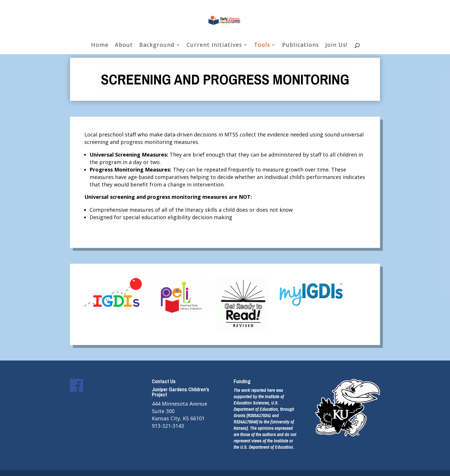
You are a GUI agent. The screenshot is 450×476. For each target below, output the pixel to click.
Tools (262, 46)
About (124, 46)
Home (100, 46)
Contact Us (164, 381)
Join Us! (336, 46)
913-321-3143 (168, 426)
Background (157, 46)
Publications (300, 46)
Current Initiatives (214, 46)
